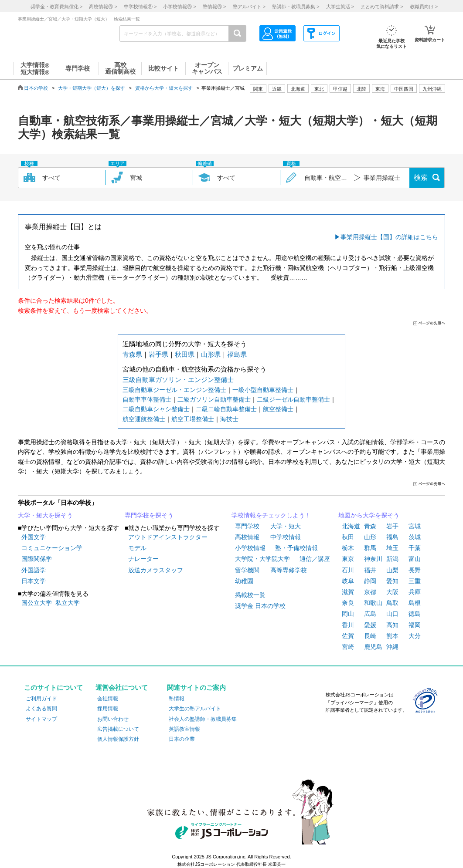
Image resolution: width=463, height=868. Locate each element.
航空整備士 (278, 409)
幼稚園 (244, 581)
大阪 (392, 592)
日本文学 (34, 581)
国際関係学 (37, 559)
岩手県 (158, 354)
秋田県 (185, 354)
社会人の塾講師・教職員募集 (203, 719)
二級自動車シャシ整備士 (156, 409)
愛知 (392, 581)
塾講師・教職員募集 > (296, 7)
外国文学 (34, 537)
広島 (370, 614)
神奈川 (373, 559)
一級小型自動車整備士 (263, 390)
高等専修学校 (289, 570)
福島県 (237, 354)
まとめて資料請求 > (382, 7)
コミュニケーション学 (52, 548)
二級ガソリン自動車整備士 (214, 399)
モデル (137, 548)
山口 (392, 614)
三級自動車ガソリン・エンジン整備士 (178, 380)
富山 (415, 559)
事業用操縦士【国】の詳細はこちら (389, 237)
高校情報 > (103, 7)
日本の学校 (36, 88)
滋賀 (348, 592)
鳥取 (392, 603)
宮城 (415, 526)
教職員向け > (424, 7)
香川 (348, 625)
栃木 (348, 548)
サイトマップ (41, 719)
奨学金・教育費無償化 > (56, 7)
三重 (415, 581)
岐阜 (348, 581)
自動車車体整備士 (147, 399)
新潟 (392, 559)
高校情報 (247, 537)
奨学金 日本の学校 (260, 606)
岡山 (348, 614)
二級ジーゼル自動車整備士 (293, 399)
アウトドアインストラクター (168, 537)
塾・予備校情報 (296, 548)
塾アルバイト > (249, 7)
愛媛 (370, 625)
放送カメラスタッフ (156, 570)
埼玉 (392, 548)
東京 (348, 559)
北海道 (298, 89)
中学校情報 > (140, 7)
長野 (415, 570)
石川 (348, 570)
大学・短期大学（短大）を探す (92, 88)
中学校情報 (286, 537)
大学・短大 (286, 526)
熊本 (392, 636)
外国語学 (34, 570)
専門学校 (247, 526)
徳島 (415, 614)
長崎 (370, 636)
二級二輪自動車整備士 (226, 409)
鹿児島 (373, 647)
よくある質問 (41, 709)
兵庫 (415, 592)
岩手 (392, 526)
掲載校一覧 (250, 595)
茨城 (415, 537)
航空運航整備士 (144, 419)
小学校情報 (250, 548)
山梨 (392, 570)
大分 (415, 636)
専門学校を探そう (149, 515)
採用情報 (108, 709)
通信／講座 (315, 559)
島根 (415, 603)
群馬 (370, 548)
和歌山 (373, 603)
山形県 (211, 354)
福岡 (415, 625)
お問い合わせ (113, 719)
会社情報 (108, 699)
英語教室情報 (184, 729)
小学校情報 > (179, 7)
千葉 (415, 548)
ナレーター (143, 559)
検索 (421, 177)
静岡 (370, 581)
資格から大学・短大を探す (164, 88)
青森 (370, 526)
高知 (392, 625)
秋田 (348, 537)
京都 (370, 592)
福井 (370, 570)
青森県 (132, 354)
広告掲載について (118, 729)
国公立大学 (37, 603)
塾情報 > (214, 7)
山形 (370, 537)
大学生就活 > (340, 7)
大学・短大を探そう (45, 515)
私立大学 (68, 603)
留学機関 (247, 570)
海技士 (229, 419)
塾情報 (177, 699)
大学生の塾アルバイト (195, 709)
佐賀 (348, 636)
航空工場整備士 (193, 419)
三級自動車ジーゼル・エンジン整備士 (174, 390)
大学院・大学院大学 (262, 559)
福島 (392, 537)
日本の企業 (182, 739)
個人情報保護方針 (118, 739)
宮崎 (348, 647)
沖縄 (392, 647)
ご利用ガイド (41, 699)
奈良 (348, 603)
